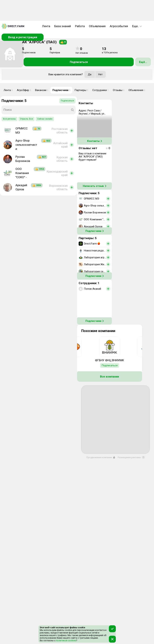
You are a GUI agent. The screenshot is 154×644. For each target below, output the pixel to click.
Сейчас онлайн (45, 119)
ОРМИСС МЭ (22, 130)
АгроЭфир (24, 90)
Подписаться (79, 62)
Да (90, 74)
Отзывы (119, 90)
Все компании (109, 377)
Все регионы (9, 119)
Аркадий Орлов (21, 187)
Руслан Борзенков (23, 159)
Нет (100, 74)
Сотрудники (101, 90)
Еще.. (137, 26)
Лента (46, 26)
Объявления (97, 26)
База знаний (63, 26)
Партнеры (81, 90)
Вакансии (42, 90)
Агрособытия (119, 26)
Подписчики (61, 90)
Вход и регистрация (23, 37)
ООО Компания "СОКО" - (22, 173)
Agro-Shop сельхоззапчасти (26, 145)
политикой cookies (66, 640)
